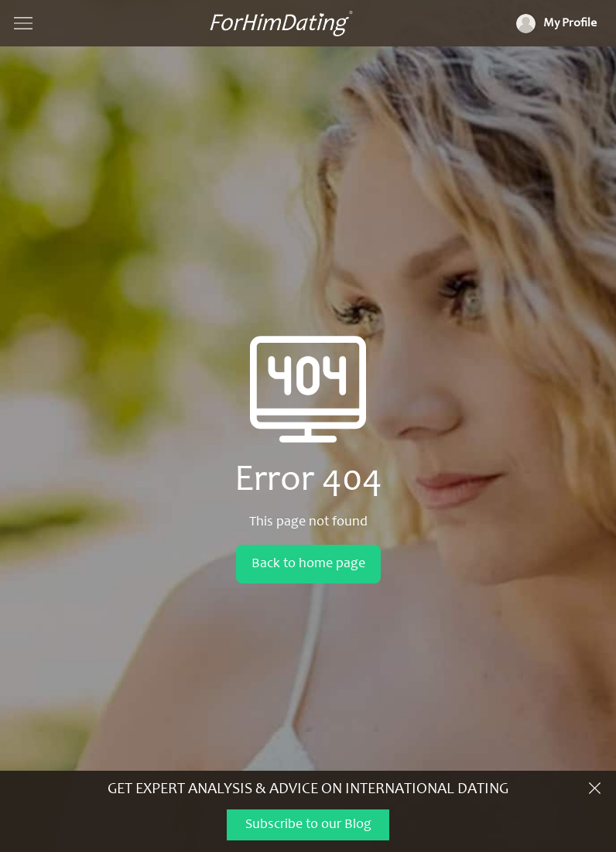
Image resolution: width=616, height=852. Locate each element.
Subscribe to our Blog (308, 825)
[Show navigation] (23, 23)
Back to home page (308, 564)
